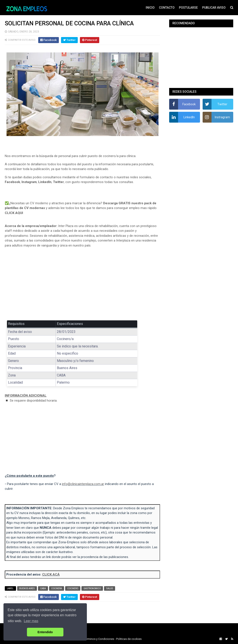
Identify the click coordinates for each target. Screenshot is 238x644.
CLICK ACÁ (51, 574)
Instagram (29, 182)
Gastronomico (92, 588)
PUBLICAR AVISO (214, 8)
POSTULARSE (188, 8)
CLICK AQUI (14, 213)
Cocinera (57, 588)
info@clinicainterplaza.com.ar (83, 484)
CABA (43, 588)
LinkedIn (45, 182)
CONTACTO (167, 8)
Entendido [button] (45, 632)
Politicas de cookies (129, 639)
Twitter (58, 182)
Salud (110, 588)
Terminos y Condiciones (99, 639)
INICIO (150, 8)
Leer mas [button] (31, 621)
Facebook (12, 182)
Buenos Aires (27, 588)
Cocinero (73, 588)
